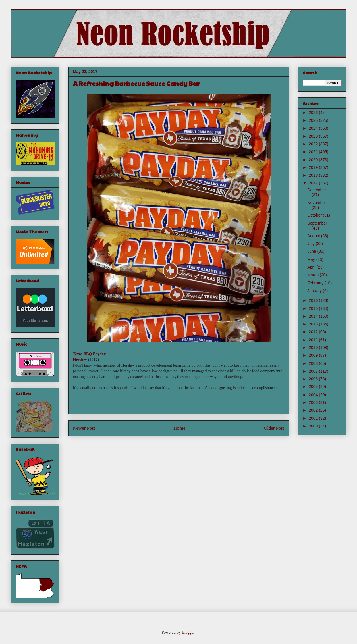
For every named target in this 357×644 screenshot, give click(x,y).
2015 (314, 308)
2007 (314, 371)
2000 (314, 426)
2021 (314, 152)
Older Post (274, 428)
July (311, 244)
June (312, 251)
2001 (314, 418)
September (317, 223)
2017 (314, 183)
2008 (314, 363)
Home (179, 428)
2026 (314, 113)
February (316, 283)
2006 (314, 379)
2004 (314, 395)
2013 (314, 324)
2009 (314, 355)
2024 (314, 128)
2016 (314, 300)
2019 (314, 167)
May (312, 259)
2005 (314, 387)
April (312, 267)
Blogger (188, 632)
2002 (314, 410)
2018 (314, 175)
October (315, 215)
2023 (314, 136)
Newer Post (84, 428)
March (313, 275)
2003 (314, 402)
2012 (314, 332)
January (315, 291)
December (317, 190)
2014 (314, 316)
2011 (314, 340)
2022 (314, 144)
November (317, 203)
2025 (314, 120)
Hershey (80, 360)
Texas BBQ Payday (89, 354)
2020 (314, 160)
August (314, 236)
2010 (314, 348)
